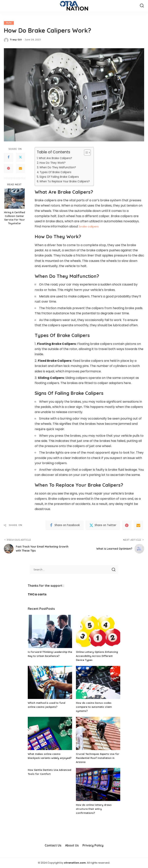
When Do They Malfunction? (59, 168)
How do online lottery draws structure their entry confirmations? (95, 809)
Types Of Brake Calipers (57, 172)
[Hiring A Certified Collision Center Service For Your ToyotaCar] (15, 199)
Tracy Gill (16, 40)
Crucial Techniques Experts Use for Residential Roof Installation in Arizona (98, 758)
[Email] (20, 168)
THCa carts (37, 594)
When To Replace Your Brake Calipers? (66, 182)
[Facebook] (8, 157)
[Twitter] (20, 157)
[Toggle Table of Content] (89, 153)
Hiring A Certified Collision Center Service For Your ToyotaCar (14, 218)
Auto (9, 23)
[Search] (142, 6)
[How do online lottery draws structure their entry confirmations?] (98, 785)
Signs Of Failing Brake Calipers (61, 177)
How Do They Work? (53, 163)
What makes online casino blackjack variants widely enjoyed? (46, 758)
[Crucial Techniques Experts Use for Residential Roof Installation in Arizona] (98, 734)
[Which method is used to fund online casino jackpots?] (50, 683)
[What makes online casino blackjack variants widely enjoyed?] (50, 734)
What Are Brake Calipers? (56, 158)
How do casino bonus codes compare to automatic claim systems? (96, 707)
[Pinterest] (8, 168)
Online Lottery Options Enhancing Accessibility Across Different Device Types (97, 656)
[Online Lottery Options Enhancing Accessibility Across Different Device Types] (98, 632)
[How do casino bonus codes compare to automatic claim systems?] (98, 683)
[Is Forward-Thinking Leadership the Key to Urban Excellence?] (50, 632)
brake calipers (90, 227)
